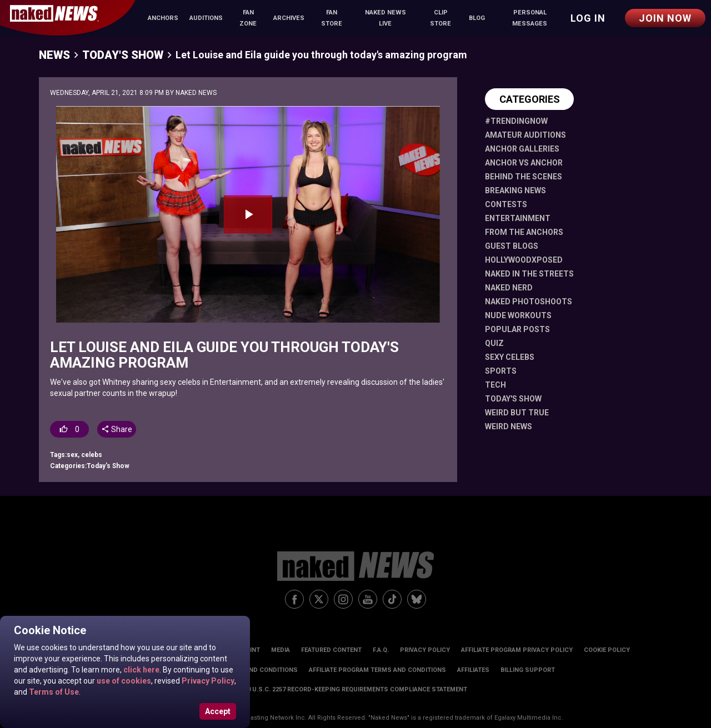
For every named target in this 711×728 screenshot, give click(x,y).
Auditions (206, 18)
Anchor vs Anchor (524, 163)
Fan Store (332, 18)
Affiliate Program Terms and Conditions (377, 670)
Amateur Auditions (525, 135)
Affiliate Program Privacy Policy (517, 650)
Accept (218, 711)
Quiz (494, 343)
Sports (501, 371)
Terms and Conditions (260, 670)
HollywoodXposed (524, 260)
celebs (92, 455)
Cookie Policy (607, 650)
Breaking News (515, 190)
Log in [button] (588, 18)
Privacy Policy (207, 681)
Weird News (509, 426)
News (54, 55)
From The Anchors (524, 232)
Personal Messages (530, 18)
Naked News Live (385, 18)
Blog (477, 18)
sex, (74, 455)
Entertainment (518, 218)
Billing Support (528, 670)
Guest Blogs (512, 246)
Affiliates (473, 670)
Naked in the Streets (529, 274)
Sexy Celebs (510, 357)
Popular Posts (517, 329)
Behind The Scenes (524, 177)
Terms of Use (53, 692)
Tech (495, 385)
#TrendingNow (516, 121)
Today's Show (123, 55)
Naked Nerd (509, 288)
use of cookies (123, 681)
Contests (506, 204)
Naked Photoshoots (529, 302)
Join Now (665, 18)
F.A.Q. (381, 650)
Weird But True (517, 413)
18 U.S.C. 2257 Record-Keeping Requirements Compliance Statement (355, 689)
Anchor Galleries (522, 149)
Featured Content (331, 650)
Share (116, 429)
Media (281, 650)
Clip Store (440, 18)
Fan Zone (248, 18)
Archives (289, 18)
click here (141, 670)
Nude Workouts (518, 315)
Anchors (163, 18)
